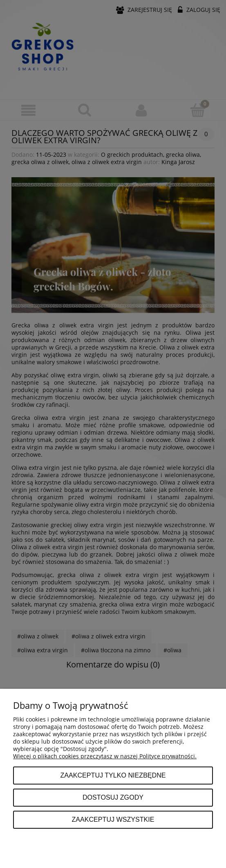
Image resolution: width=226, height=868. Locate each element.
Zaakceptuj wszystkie (113, 819)
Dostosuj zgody (113, 797)
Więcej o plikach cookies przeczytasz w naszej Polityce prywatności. (105, 756)
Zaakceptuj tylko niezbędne (113, 775)
